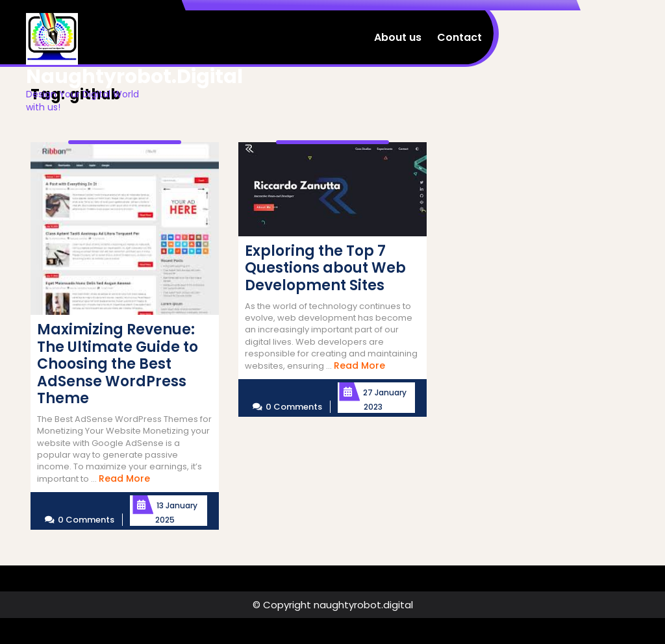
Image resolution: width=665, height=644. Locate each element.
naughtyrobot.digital (134, 77)
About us (398, 37)
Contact (459, 37)
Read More (124, 478)
